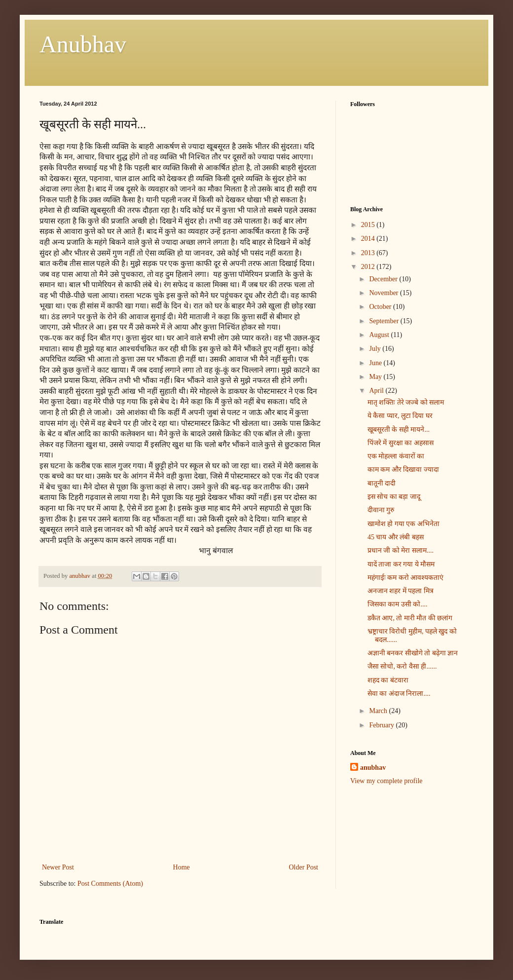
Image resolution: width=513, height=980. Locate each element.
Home (182, 867)
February (382, 725)
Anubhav (83, 44)
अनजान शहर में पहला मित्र (401, 591)
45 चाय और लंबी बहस (396, 537)
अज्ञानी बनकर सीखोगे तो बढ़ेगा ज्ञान (413, 653)
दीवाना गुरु (381, 510)
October (381, 307)
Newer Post (58, 867)
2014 (369, 239)
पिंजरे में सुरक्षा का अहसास (401, 443)
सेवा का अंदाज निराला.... (399, 694)
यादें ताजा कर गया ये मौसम (401, 564)
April (377, 391)
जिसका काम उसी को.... (398, 604)
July (376, 349)
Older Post (304, 867)
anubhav (373, 768)
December (384, 279)
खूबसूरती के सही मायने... (399, 430)
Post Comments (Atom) (110, 884)
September (385, 321)
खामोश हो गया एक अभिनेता (403, 524)
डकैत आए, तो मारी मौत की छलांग (410, 618)
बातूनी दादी (382, 483)
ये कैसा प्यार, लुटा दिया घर (400, 416)
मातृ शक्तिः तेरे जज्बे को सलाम (406, 402)
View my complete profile (386, 781)
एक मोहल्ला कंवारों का (396, 456)
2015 (369, 225)
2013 (369, 253)
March (379, 711)
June (376, 363)
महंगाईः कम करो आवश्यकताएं (406, 578)
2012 (369, 267)
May (376, 377)
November (385, 293)
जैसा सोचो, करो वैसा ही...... (402, 666)
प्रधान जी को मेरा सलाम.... (401, 550)
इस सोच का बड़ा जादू (394, 497)
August (380, 335)
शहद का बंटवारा (388, 680)
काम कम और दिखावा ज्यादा (403, 470)
